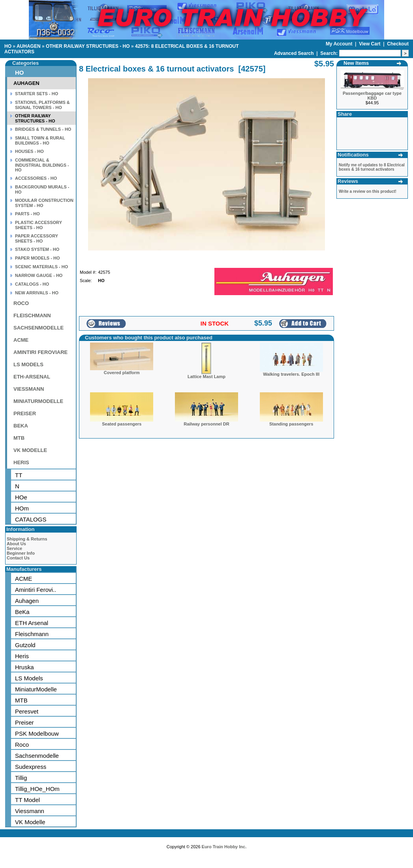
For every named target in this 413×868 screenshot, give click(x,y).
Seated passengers (122, 424)
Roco (22, 745)
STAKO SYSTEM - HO (37, 249)
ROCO (21, 303)
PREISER (25, 413)
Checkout (398, 44)
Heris (22, 656)
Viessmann (30, 811)
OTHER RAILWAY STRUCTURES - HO (88, 46)
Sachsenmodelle (37, 756)
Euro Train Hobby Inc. (224, 847)
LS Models (29, 678)
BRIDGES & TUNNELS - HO (43, 129)
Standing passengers (291, 424)
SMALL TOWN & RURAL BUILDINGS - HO (40, 140)
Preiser (24, 722)
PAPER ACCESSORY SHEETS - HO (37, 238)
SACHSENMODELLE (38, 328)
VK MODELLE (30, 450)
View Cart (370, 44)
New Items (356, 63)
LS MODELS (28, 364)
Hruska (24, 667)
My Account (340, 44)
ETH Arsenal (32, 623)
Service (14, 548)
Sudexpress (31, 767)
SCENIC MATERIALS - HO (41, 267)
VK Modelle (30, 822)
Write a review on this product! (368, 191)
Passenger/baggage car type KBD (372, 96)
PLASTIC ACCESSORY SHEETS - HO (38, 225)
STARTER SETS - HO (37, 94)
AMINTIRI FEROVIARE (40, 352)
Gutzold (25, 645)
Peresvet (27, 711)
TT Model (27, 800)
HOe (21, 497)
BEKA (21, 426)
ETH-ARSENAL (32, 377)
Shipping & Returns (27, 539)
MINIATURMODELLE (38, 401)
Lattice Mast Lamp (206, 377)
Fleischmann (32, 634)
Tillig (21, 778)
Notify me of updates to (372, 167)
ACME (21, 340)
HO (8, 46)
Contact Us (18, 558)
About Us (16, 544)
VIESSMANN (29, 389)
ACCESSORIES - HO (36, 178)
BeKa (22, 612)
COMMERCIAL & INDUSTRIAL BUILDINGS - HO (42, 165)
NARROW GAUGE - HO (39, 275)
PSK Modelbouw (37, 733)
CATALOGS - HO (32, 284)
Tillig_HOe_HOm (37, 789)
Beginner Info (21, 553)
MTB (19, 438)
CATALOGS (31, 519)
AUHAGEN (29, 46)
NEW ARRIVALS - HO (37, 293)
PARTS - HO (27, 214)
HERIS (21, 462)
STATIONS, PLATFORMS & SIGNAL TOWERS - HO (42, 105)
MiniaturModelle (36, 689)
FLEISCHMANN (32, 315)
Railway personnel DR (206, 424)
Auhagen (27, 601)
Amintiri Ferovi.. (36, 590)
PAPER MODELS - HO (37, 258)
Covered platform (122, 373)
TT (19, 475)
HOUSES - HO (29, 151)
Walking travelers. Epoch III (291, 374)
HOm (22, 508)
